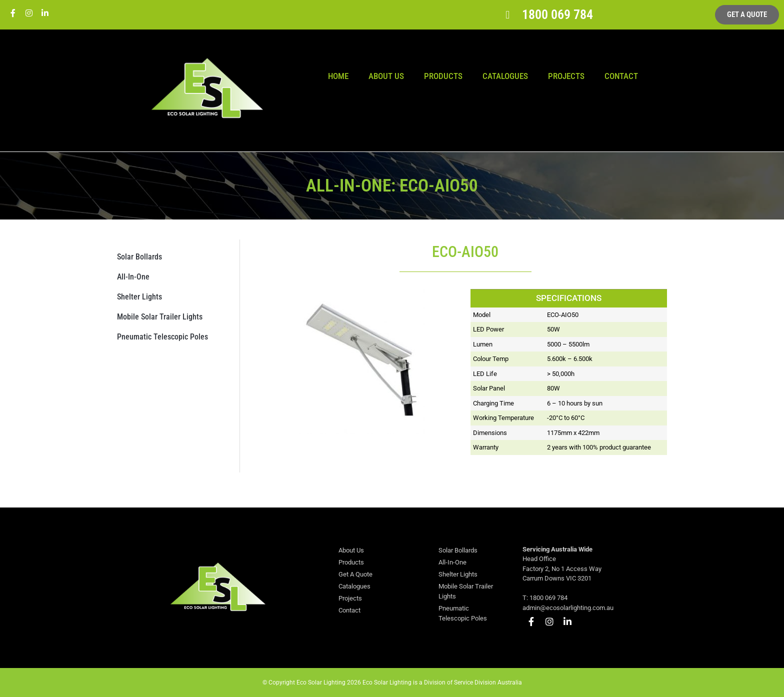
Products (443, 76)
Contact (621, 76)
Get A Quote (355, 574)
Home (338, 76)
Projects (566, 76)
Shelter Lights (139, 297)
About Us (386, 76)
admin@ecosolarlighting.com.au (568, 608)
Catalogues (505, 76)
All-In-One (133, 277)
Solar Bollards (139, 257)
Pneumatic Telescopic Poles (162, 337)
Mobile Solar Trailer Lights (160, 317)
